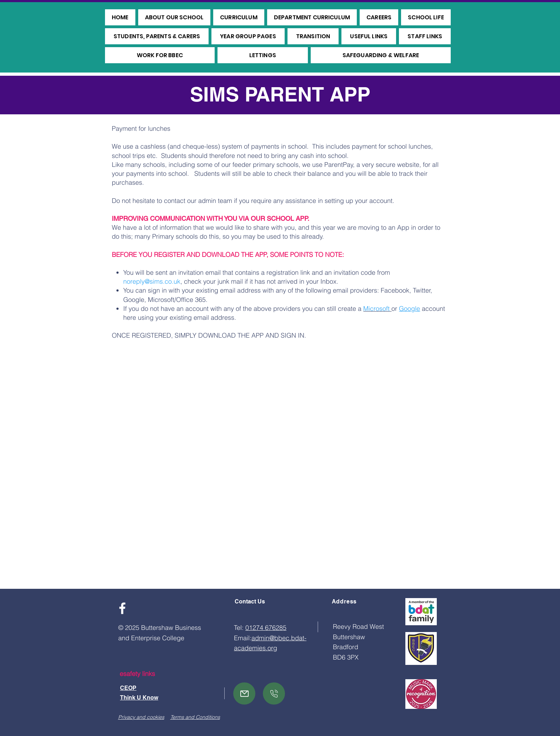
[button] (174, 17)
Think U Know (139, 698)
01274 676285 (266, 628)
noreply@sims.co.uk (152, 281)
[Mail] (244, 693)
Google (409, 309)
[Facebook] (122, 608)
